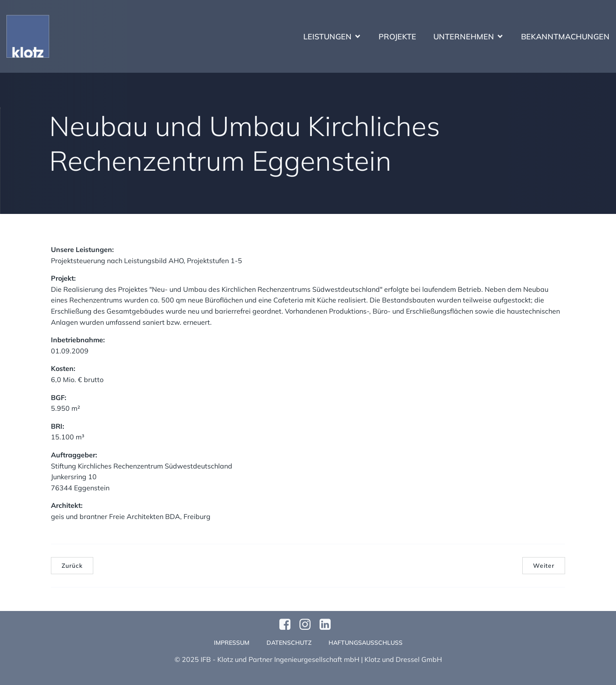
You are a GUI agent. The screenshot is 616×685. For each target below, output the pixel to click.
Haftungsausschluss (366, 643)
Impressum (232, 643)
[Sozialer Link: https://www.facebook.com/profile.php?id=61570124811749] (288, 625)
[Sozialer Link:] (328, 625)
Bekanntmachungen (565, 37)
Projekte (397, 37)
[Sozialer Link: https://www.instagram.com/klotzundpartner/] (308, 625)
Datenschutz (289, 643)
